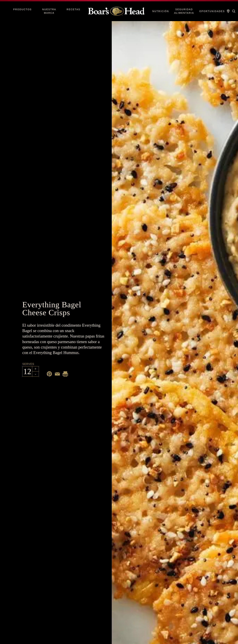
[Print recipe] (65, 374)
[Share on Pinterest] (49, 374)
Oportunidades (212, 11)
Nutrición (161, 11)
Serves (28, 364)
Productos (22, 9)
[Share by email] (57, 374)
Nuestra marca (49, 11)
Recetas (73, 9)
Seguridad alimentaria (184, 11)
